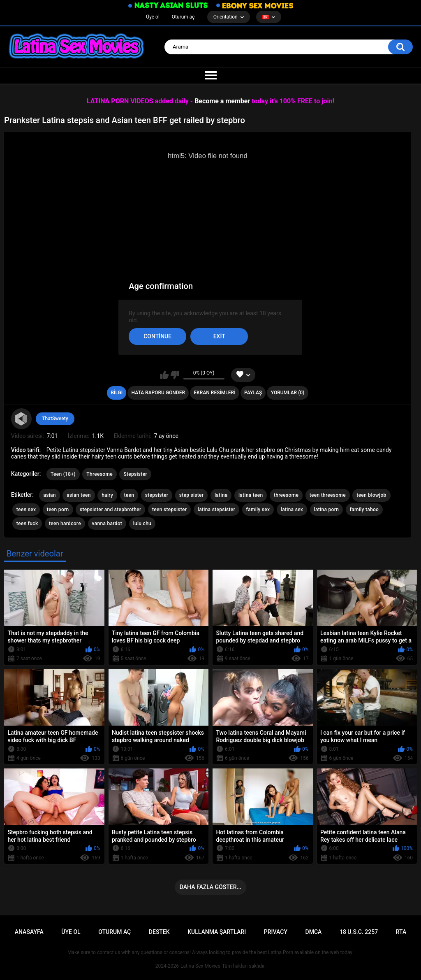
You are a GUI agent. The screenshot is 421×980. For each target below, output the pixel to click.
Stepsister (135, 474)
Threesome (99, 474)
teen (129, 495)
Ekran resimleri (215, 393)
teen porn (58, 510)
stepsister (157, 495)
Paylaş (253, 393)
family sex (258, 510)
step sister (192, 495)
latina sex (292, 510)
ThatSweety (55, 419)
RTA (401, 932)
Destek (159, 932)
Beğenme (175, 375)
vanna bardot (107, 524)
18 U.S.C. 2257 (359, 932)
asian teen (79, 495)
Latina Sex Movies (200, 966)
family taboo (364, 510)
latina (221, 495)
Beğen (164, 375)
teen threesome (328, 495)
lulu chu (142, 524)
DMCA (314, 932)
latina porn (327, 510)
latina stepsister (216, 510)
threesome (286, 495)
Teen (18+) (63, 474)
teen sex (26, 510)
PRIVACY (276, 932)
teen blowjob (371, 495)
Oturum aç (183, 17)
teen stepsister (169, 510)
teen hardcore (65, 524)
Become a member (222, 101)
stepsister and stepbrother (110, 510)
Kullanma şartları (217, 932)
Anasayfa (29, 932)
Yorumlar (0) (288, 393)
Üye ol (153, 17)
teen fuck (27, 524)
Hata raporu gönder (158, 393)
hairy (107, 495)
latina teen (251, 495)
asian (49, 495)
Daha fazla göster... (210, 887)
